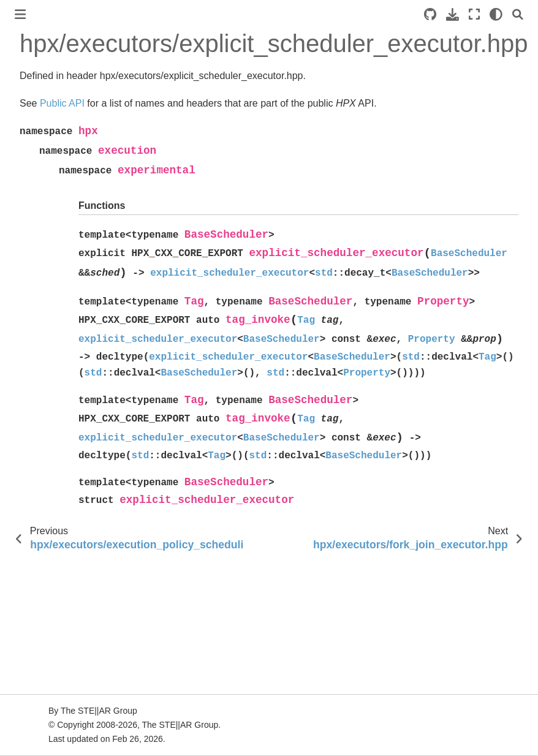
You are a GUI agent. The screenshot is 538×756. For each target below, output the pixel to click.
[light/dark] (496, 14)
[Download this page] (453, 14)
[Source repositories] (430, 14)
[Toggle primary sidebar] (20, 14)
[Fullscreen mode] (474, 14)
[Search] (518, 14)
